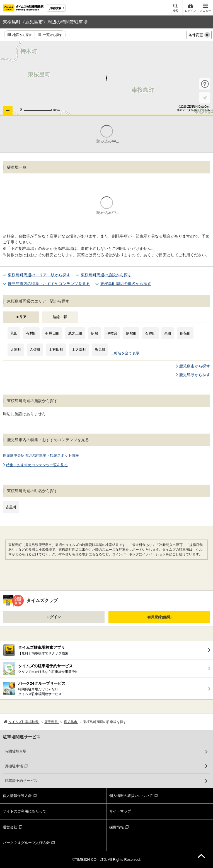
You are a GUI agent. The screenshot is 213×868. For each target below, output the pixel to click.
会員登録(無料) (159, 617)
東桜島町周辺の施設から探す (106, 275)
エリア (21, 317)
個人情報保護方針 (17, 796)
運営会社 (10, 827)
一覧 (52, 35)
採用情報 (117, 827)
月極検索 (55, 8)
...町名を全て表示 (125, 353)
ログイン (54, 617)
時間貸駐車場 (16, 751)
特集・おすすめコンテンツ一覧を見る (37, 465)
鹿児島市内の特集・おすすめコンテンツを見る (49, 284)
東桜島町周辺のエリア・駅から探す (39, 275)
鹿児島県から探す (195, 375)
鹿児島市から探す (195, 366)
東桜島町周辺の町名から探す (126, 284)
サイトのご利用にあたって (25, 811)
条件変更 (199, 35)
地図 (22, 35)
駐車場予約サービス (21, 781)
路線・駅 (60, 317)
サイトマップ (120, 811)
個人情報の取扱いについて (131, 796)
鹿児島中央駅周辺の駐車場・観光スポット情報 (41, 455)
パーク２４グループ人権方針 (26, 843)
